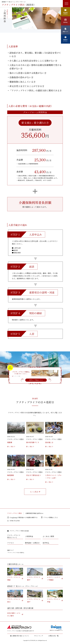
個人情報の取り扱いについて (19, 636)
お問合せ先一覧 (53, 636)
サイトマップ (39, 636)
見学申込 (46, 543)
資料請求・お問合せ (32, 543)
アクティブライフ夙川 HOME (19, 531)
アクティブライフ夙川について (14, 536)
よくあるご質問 (48, 536)
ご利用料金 (29, 536)
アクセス (11, 543)
